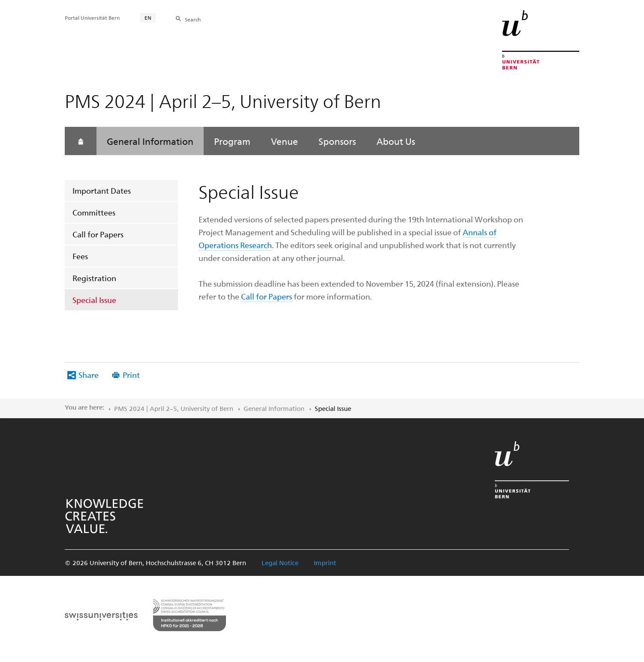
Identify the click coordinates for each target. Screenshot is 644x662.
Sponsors (337, 141)
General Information (150, 141)
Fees (80, 256)
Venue (284, 141)
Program (232, 141)
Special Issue (94, 300)
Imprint (325, 563)
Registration (94, 278)
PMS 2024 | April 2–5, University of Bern (174, 408)
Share (89, 375)
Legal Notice (280, 563)
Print (131, 375)
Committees (94, 212)
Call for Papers (98, 234)
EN (148, 18)
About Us (396, 141)
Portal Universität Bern (92, 18)
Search (193, 19)
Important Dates (102, 190)
